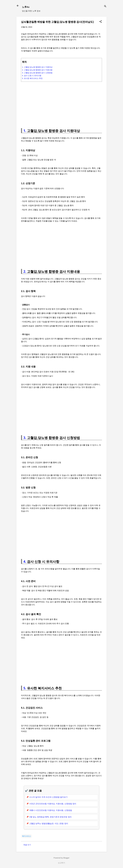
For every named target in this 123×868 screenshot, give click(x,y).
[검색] (105, 6)
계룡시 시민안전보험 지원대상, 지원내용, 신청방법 (51, 810)
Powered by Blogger (61, 858)
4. (25, 561)
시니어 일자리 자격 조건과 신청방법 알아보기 (48, 797)
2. (25, 271)
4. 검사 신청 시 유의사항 (32, 76)
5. (25, 688)
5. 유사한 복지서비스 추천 (32, 78)
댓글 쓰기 (27, 845)
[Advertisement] (61, 104)
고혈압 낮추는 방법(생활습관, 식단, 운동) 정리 (49, 823)
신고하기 (61, 863)
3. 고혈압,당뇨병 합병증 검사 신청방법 (37, 73)
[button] (101, 22)
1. (25, 131)
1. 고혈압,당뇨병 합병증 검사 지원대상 (37, 67)
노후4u (26, 7)
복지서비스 (27, 836)
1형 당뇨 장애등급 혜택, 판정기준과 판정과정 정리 (50, 817)
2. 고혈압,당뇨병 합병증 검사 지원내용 (37, 70)
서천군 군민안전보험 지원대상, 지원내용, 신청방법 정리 (53, 804)
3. (25, 438)
